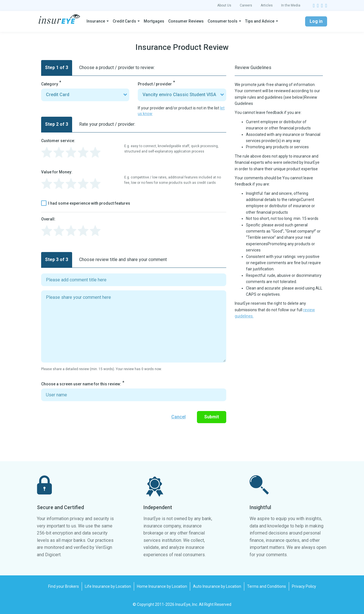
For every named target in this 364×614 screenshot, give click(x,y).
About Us (224, 5)
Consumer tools (223, 21)
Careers (246, 5)
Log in (316, 21)
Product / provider (155, 84)
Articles (267, 5)
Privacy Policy (304, 586)
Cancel (178, 417)
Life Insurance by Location (108, 586)
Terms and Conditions (267, 586)
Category (50, 84)
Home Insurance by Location (162, 586)
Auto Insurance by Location (217, 586)
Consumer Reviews (186, 21)
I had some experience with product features (86, 203)
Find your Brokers (64, 586)
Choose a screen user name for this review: (81, 384)
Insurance (96, 21)
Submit (212, 417)
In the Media (291, 5)
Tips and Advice (260, 21)
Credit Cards (124, 21)
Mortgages (154, 21)
